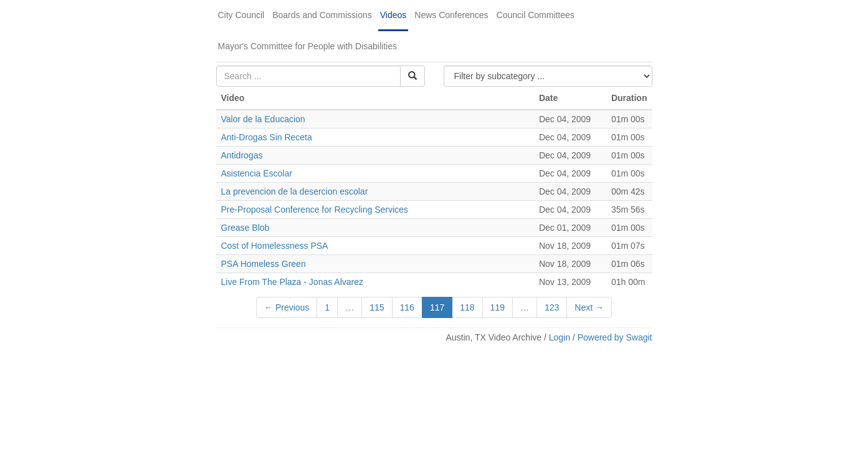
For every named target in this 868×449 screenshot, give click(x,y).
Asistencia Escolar (257, 173)
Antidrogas (242, 155)
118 (467, 307)
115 (377, 307)
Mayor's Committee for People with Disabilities (308, 46)
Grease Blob (246, 228)
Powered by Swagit (615, 337)
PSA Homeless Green (264, 264)
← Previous (287, 307)
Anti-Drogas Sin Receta (267, 137)
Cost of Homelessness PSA (274, 246)
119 (498, 307)
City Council (241, 15)
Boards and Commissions (322, 15)
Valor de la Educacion (263, 119)
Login (560, 337)
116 (407, 307)
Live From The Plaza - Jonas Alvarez (293, 282)
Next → (589, 307)
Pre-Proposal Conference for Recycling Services (315, 210)
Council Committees (536, 15)
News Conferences (451, 15)
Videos (393, 15)
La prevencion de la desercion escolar (296, 191)
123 (552, 307)
